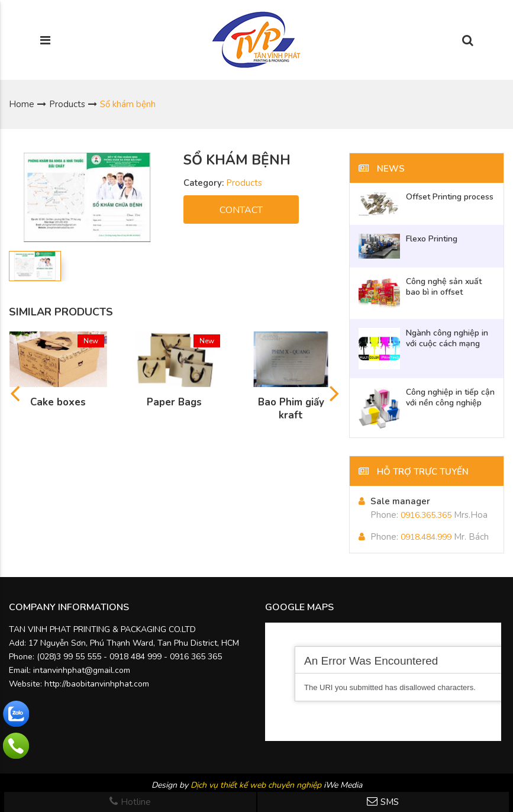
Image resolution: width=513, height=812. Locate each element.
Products (67, 104)
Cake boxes (58, 402)
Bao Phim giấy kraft (291, 409)
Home (22, 104)
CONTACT (241, 210)
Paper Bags (174, 402)
